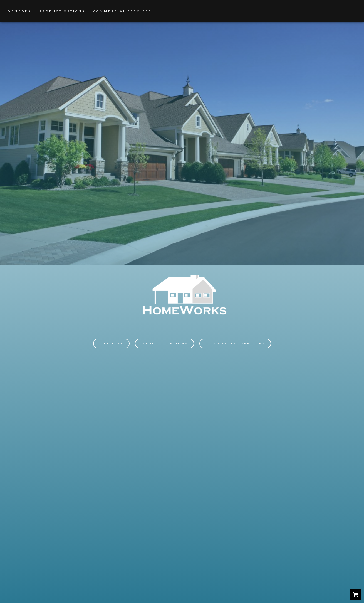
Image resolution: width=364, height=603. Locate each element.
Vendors (20, 11)
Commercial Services (122, 11)
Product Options (62, 11)
